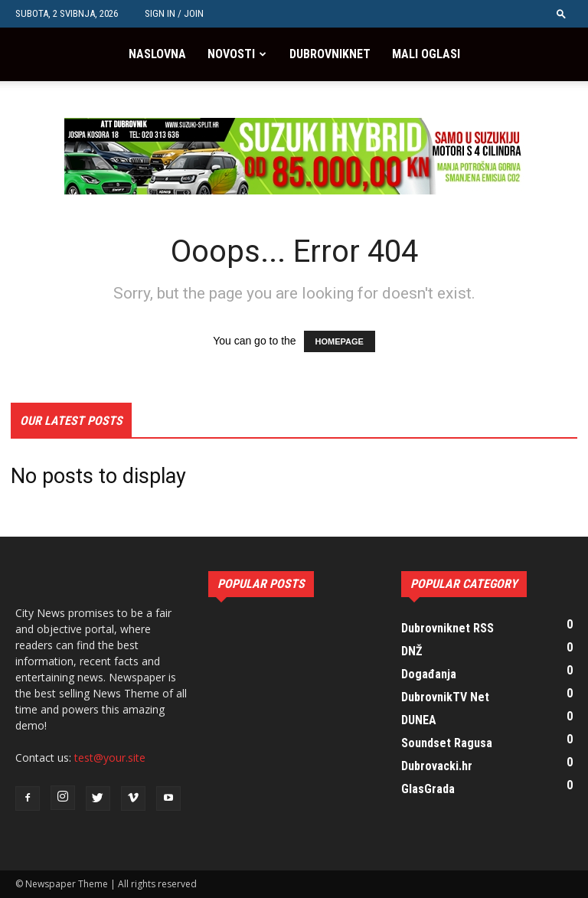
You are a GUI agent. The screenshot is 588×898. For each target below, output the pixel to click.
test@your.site (110, 758)
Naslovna (157, 54)
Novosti (231, 54)
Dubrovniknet (330, 54)
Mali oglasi (426, 54)
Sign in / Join (174, 13)
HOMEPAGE (340, 341)
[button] (561, 13)
